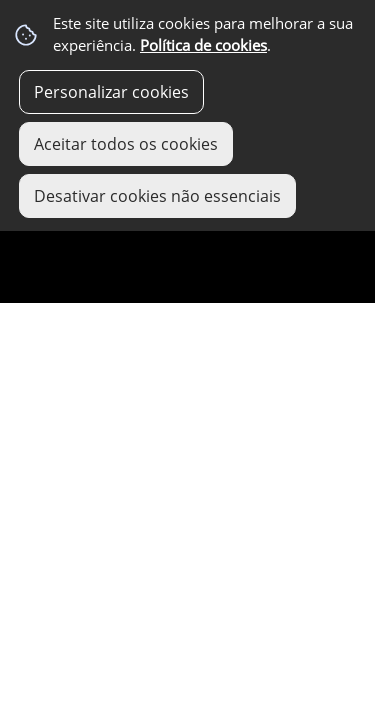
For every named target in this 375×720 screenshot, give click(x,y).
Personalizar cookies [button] (111, 92)
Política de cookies (203, 45)
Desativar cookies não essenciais (157, 196)
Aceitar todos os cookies (126, 144)
